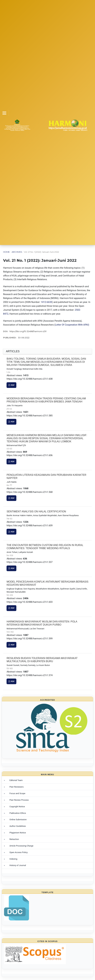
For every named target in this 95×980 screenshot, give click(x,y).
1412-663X (46, 302)
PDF (12, 385)
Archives (17, 252)
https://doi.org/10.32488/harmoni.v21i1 (28, 331)
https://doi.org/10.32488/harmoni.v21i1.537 (30, 562)
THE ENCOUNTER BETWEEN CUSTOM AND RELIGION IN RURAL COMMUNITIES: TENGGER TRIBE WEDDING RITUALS (45, 547)
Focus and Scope (17, 793)
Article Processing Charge (21, 846)
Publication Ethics (18, 813)
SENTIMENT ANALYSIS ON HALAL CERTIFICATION (36, 511)
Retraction (14, 839)
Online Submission (18, 820)
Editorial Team (16, 780)
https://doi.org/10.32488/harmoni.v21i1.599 (30, 639)
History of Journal (18, 865)
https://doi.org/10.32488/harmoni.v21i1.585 (30, 416)
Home (6, 252)
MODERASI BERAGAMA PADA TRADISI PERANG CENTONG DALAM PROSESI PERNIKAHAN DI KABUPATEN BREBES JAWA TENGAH (46, 400)
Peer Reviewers (17, 787)
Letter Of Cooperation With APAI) (72, 325)
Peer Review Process (19, 800)
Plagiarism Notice (18, 833)
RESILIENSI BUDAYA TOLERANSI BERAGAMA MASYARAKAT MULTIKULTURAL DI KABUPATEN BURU (42, 660)
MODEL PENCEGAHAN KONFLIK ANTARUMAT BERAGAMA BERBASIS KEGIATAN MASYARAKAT (47, 583)
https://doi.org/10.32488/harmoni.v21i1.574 (30, 675)
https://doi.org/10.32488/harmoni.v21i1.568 (30, 492)
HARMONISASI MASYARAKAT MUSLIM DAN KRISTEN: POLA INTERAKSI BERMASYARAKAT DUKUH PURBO (42, 623)
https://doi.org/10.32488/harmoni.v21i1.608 (30, 379)
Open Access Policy (19, 852)
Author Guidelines (18, 826)
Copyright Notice (17, 807)
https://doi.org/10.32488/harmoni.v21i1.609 (30, 525)
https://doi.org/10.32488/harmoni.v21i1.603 (30, 602)
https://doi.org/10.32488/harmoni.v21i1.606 (30, 455)
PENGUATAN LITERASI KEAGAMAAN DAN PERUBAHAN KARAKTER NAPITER (46, 476)
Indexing (13, 859)
